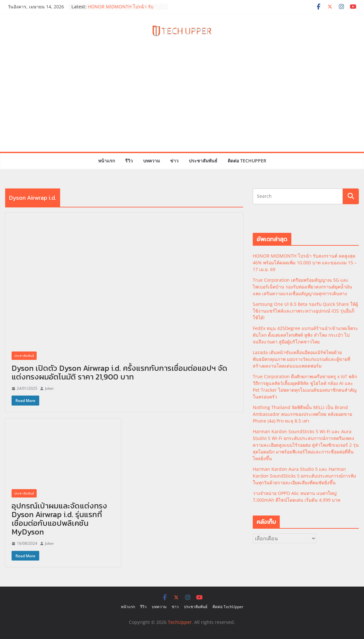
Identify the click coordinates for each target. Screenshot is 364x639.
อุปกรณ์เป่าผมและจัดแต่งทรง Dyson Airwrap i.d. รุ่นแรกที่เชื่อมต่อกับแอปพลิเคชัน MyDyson (59, 519)
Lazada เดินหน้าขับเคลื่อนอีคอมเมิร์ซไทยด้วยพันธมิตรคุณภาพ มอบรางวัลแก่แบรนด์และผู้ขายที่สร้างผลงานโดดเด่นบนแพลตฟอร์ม (301, 359)
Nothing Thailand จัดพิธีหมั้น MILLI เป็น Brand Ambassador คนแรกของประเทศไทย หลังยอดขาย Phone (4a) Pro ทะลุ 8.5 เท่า (302, 414)
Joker (50, 388)
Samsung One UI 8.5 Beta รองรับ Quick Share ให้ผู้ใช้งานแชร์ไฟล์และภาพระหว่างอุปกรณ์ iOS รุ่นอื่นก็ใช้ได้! (305, 311)
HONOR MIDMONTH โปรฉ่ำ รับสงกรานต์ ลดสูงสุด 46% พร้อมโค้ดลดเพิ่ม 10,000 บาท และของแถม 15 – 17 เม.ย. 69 (305, 263)
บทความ (151, 161)
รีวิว (129, 161)
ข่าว (174, 161)
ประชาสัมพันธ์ (203, 161)
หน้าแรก (106, 161)
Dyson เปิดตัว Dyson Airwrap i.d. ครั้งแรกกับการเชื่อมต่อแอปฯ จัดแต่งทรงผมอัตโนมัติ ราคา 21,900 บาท (119, 372)
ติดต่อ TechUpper (247, 161)
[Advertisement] (182, 104)
